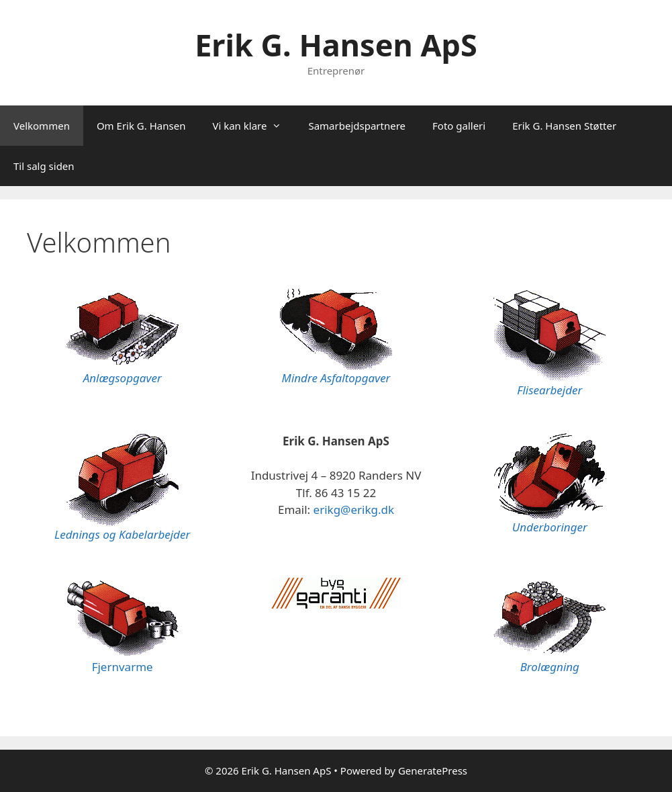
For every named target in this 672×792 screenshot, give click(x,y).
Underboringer (550, 527)
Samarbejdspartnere (357, 126)
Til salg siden (44, 166)
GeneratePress (433, 771)
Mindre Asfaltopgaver (336, 378)
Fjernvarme (123, 667)
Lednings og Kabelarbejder (122, 534)
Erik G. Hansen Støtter (564, 126)
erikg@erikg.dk (354, 510)
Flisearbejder (549, 390)
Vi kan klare (253, 126)
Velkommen (42, 126)
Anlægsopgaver (123, 378)
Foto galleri (459, 126)
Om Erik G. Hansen (141, 126)
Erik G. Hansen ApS (336, 45)
